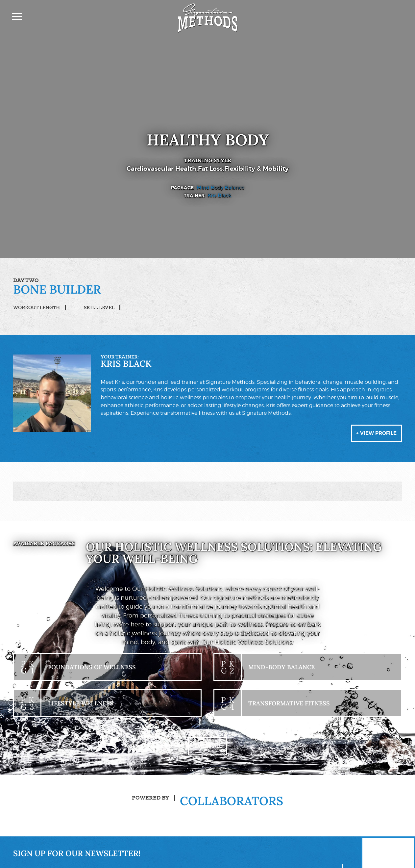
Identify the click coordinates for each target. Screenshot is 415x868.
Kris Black (219, 195)
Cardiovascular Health (159, 169)
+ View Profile (374, 437)
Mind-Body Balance (220, 187)
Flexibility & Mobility (259, 169)
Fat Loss (210, 169)
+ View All (207, 751)
